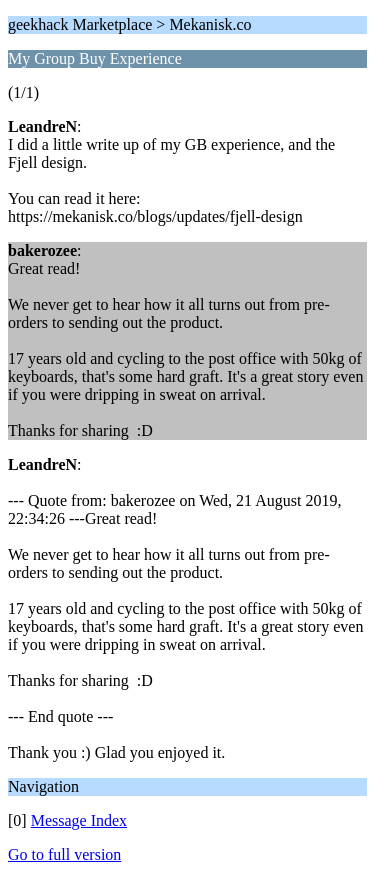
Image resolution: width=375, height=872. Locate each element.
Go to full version (64, 854)
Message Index (79, 820)
